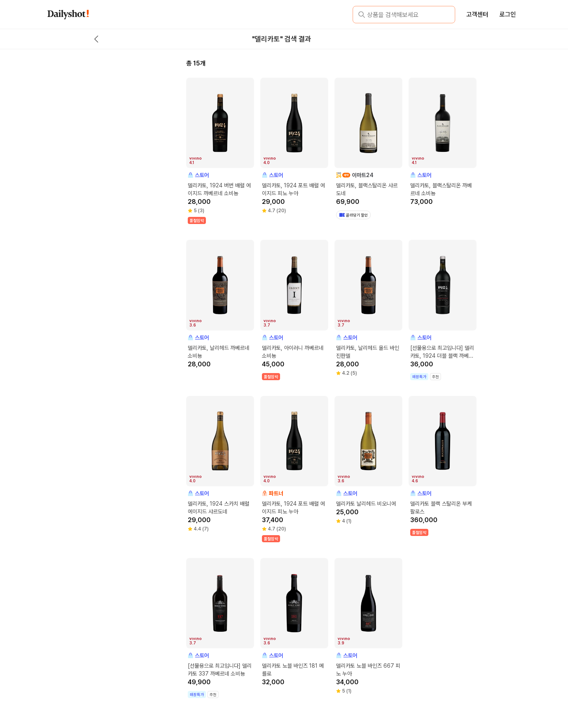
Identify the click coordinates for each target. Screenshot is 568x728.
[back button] (96, 39)
